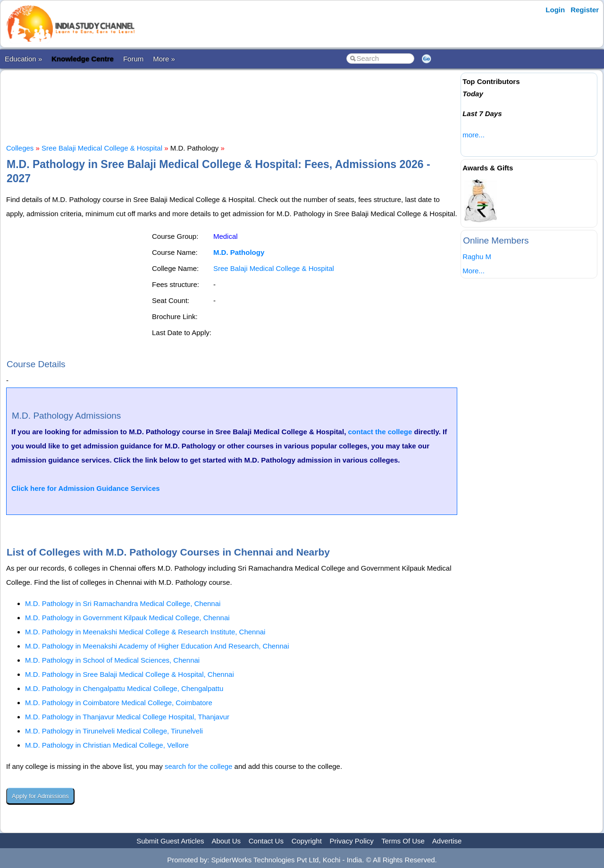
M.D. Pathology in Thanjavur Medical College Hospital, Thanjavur (127, 717)
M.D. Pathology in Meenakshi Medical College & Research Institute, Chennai (145, 632)
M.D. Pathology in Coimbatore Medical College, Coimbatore (119, 703)
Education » (23, 59)
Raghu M (477, 257)
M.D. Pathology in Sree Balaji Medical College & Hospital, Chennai (130, 674)
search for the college (198, 766)
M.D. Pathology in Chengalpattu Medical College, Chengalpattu (124, 688)
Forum (133, 59)
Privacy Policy (352, 841)
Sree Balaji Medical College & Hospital (102, 148)
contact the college (380, 432)
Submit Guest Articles (170, 841)
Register (585, 10)
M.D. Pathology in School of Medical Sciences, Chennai (112, 660)
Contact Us (266, 841)
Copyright (307, 841)
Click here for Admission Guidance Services (86, 488)
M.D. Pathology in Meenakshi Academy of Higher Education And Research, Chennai (157, 646)
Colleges (20, 148)
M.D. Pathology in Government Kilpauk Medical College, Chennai (127, 618)
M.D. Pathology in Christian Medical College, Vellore (107, 745)
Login (555, 10)
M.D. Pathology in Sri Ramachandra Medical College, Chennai (123, 603)
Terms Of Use (403, 841)
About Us (226, 841)
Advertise (447, 841)
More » (164, 59)
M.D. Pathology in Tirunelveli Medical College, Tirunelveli (114, 731)
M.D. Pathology (239, 252)
